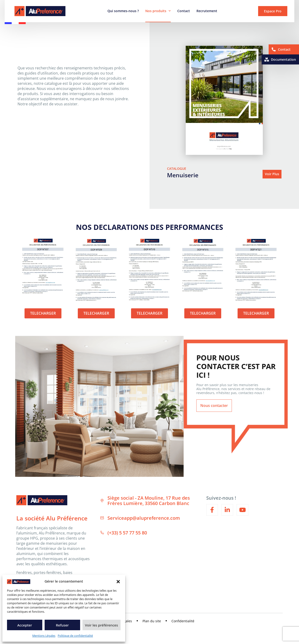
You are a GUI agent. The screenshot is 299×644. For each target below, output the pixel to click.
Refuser (62, 625)
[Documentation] (267, 59)
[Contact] (274, 49)
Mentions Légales (44, 636)
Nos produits (158, 11)
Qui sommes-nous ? (123, 11)
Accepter (25, 625)
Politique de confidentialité (75, 636)
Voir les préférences (101, 625)
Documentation (283, 59)
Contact (184, 11)
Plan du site (152, 621)
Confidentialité (183, 621)
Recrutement (207, 11)
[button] (118, 581)
